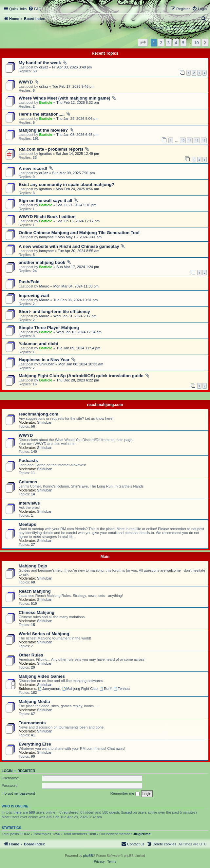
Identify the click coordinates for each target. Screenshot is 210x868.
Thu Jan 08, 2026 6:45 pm (77, 135)
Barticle (46, 102)
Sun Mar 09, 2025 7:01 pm (73, 173)
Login (7, 771)
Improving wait (34, 295)
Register (27, 771)
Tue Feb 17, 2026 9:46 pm (73, 86)
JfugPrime (142, 834)
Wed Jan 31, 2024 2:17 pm (75, 316)
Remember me (125, 794)
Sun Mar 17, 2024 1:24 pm (78, 267)
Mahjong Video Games (42, 676)
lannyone (46, 237)
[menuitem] (35, 9)
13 (204, 140)
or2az (44, 67)
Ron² (106, 689)
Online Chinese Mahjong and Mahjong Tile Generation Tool (79, 233)
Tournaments (32, 723)
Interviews (29, 503)
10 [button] (196, 43)
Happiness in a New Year (44, 360)
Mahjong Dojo (33, 566)
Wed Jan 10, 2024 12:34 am (79, 332)
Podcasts (28, 461)
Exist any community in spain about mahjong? (67, 185)
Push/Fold (29, 282)
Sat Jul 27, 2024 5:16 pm (76, 205)
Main (105, 557)
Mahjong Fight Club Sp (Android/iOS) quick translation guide (81, 376)
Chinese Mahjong (37, 612)
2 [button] (161, 43)
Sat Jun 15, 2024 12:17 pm (78, 221)
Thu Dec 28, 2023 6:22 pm (78, 380)
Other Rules (31, 655)
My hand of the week (40, 63)
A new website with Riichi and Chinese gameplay (69, 246)
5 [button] (183, 43)
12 (197, 140)
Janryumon (49, 689)
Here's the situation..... (42, 114)
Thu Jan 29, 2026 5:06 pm (77, 119)
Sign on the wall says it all (45, 201)
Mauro (44, 286)
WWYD (26, 82)
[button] (143, 43)
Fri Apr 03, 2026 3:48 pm (72, 67)
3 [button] (169, 43)
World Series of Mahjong (44, 634)
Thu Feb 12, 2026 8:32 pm (78, 102)
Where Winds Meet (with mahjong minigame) (65, 98)
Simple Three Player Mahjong (49, 328)
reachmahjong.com (105, 405)
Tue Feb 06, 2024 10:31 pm (76, 300)
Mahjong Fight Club (80, 689)
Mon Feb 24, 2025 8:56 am (77, 189)
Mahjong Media (34, 702)
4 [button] (176, 43)
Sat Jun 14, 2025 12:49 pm (77, 154)
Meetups (28, 524)
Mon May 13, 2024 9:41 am (80, 237)
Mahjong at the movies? (43, 130)
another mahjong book (42, 262)
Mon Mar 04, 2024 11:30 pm (76, 286)
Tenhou (122, 689)
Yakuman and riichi (38, 344)
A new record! (33, 168)
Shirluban (47, 364)
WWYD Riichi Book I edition (47, 217)
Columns (28, 482)
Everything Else (35, 744)
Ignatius (45, 154)
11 (190, 140)
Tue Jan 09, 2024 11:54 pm (78, 348)
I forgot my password (18, 793)
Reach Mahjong (35, 591)
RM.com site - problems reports (51, 149)
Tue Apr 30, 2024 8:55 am (78, 251)
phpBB (88, 856)
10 (183, 140)
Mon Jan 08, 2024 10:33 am (81, 364)
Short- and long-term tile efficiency (54, 312)
